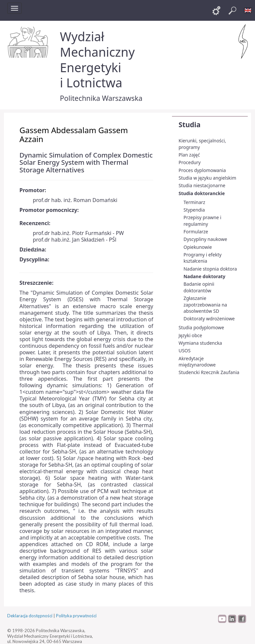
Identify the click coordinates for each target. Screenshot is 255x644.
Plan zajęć (189, 155)
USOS (184, 351)
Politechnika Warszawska (101, 98)
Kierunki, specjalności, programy (202, 144)
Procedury (190, 162)
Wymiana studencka (200, 343)
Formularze (196, 232)
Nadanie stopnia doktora (210, 269)
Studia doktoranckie (202, 193)
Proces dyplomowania (202, 170)
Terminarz (194, 202)
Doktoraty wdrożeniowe (209, 319)
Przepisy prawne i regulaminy (202, 221)
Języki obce (190, 335)
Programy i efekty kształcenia (202, 258)
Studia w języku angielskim (207, 178)
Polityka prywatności (76, 616)
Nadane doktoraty (204, 276)
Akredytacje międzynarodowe (197, 362)
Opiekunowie (198, 247)
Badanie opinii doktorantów (199, 287)
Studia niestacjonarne (202, 185)
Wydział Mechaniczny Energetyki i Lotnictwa (97, 59)
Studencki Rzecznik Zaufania (209, 372)
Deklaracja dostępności (30, 616)
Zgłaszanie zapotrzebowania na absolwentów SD (205, 305)
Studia (189, 125)
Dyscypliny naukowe (205, 239)
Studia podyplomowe (201, 327)
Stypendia (194, 210)
